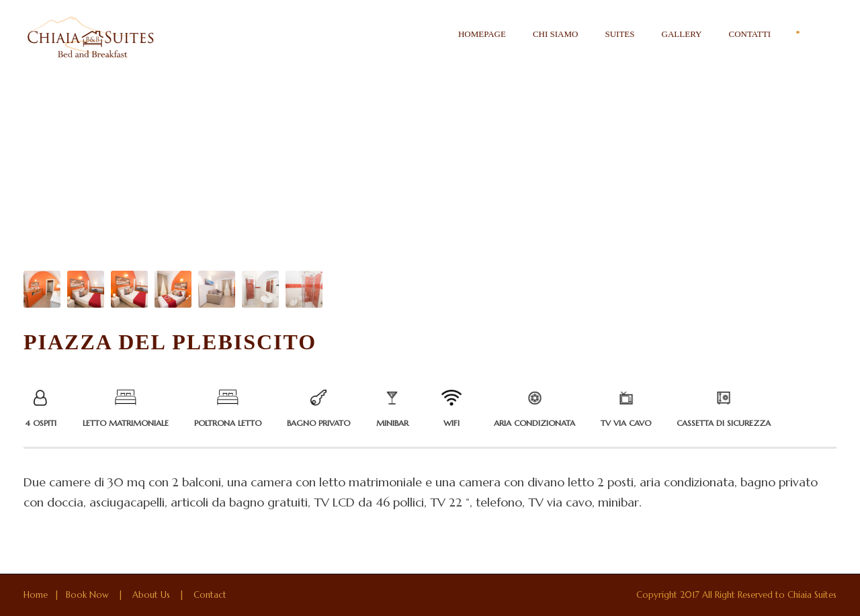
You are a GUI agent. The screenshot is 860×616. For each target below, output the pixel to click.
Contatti (749, 34)
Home (36, 595)
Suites (619, 34)
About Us (151, 595)
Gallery (682, 34)
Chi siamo (556, 34)
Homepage (482, 34)
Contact (210, 595)
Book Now (87, 595)
